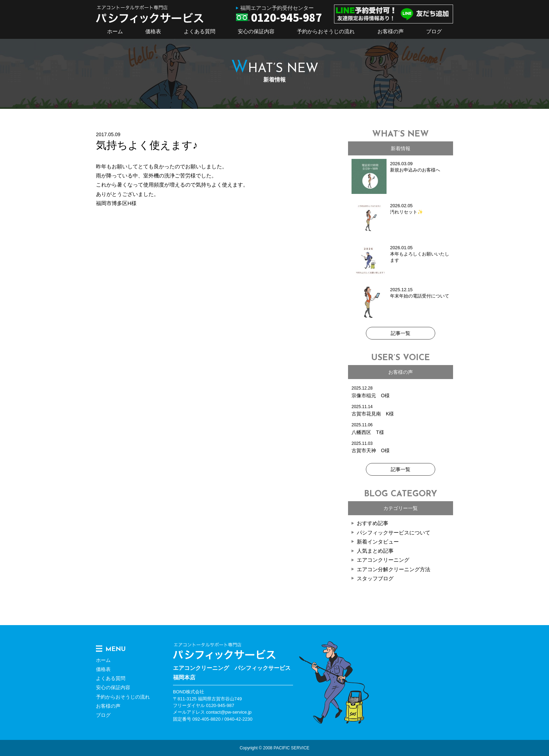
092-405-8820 (207, 719)
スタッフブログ (375, 578)
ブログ (434, 31)
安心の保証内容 (256, 31)
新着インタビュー (378, 542)
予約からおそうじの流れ (326, 31)
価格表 (153, 31)
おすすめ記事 (373, 523)
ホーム (115, 31)
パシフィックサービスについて (394, 533)
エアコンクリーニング (383, 560)
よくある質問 (200, 31)
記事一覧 (401, 333)
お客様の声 (391, 31)
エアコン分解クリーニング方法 (394, 569)
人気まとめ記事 (375, 551)
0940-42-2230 (238, 719)
